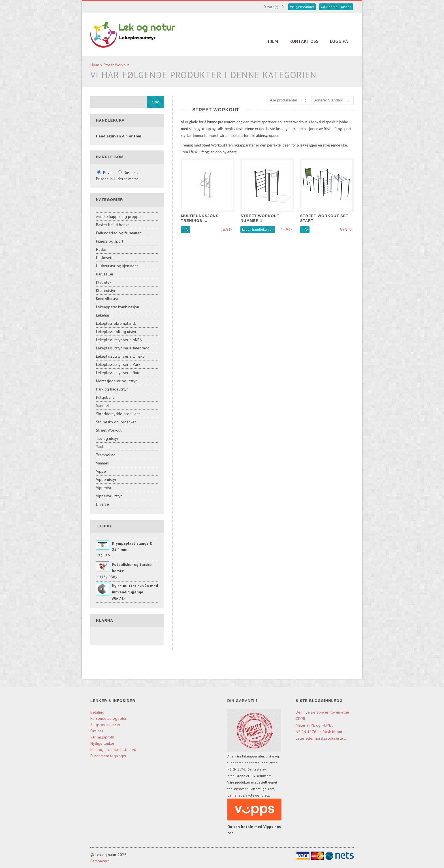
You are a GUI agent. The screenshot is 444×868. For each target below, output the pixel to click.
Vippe (101, 471)
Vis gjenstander (302, 7)
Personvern (100, 861)
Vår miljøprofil (102, 737)
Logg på (339, 41)
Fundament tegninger (109, 756)
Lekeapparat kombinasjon (118, 307)
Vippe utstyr (106, 479)
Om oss (97, 731)
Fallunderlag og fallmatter (119, 233)
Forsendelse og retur (108, 718)
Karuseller (105, 274)
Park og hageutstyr (112, 389)
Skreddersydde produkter (118, 414)
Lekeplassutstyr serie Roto (118, 373)
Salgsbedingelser (105, 725)
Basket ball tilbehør (113, 225)
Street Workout (116, 65)
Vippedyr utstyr (109, 496)
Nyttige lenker (102, 743)
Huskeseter (105, 258)
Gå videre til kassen (336, 7)
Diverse (103, 504)
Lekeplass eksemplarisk (116, 323)
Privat (106, 173)
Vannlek (103, 463)
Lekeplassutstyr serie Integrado (123, 348)
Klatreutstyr (106, 290)
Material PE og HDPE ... (315, 725)
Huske (101, 249)
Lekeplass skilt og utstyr (116, 332)
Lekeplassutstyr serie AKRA (119, 340)
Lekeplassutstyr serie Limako (120, 356)
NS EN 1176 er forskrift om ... (321, 732)
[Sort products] (332, 100)
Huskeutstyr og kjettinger (117, 266)
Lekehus (103, 315)
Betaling (97, 712)
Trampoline (106, 455)
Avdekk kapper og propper (119, 217)
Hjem (273, 41)
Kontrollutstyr (107, 299)
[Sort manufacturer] (289, 100)
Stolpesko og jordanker (116, 422)
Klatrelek (104, 282)
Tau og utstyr (107, 438)
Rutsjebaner (106, 397)
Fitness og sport (110, 241)
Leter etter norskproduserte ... (321, 738)
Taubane (103, 447)
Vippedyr (104, 488)
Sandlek (103, 406)
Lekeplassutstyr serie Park (118, 364)
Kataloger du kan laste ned (113, 750)
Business (128, 173)
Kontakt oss (304, 41)
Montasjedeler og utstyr (116, 381)
